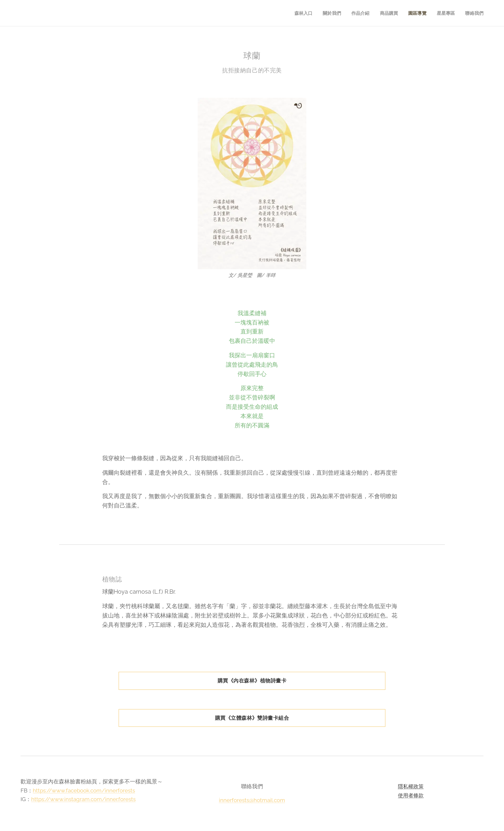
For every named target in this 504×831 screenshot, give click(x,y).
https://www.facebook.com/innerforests (84, 790)
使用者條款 (410, 795)
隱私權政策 (410, 786)
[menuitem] (301, 13)
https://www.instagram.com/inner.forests (83, 799)
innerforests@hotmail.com (252, 800)
